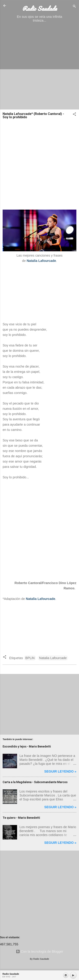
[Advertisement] (39, 67)
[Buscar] (74, 7)
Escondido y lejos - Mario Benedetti (27, 746)
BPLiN (30, 658)
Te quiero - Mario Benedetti (21, 818)
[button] (74, 115)
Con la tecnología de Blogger (40, 951)
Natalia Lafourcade (53, 658)
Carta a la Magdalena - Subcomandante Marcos (35, 782)
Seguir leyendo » (60, 771)
